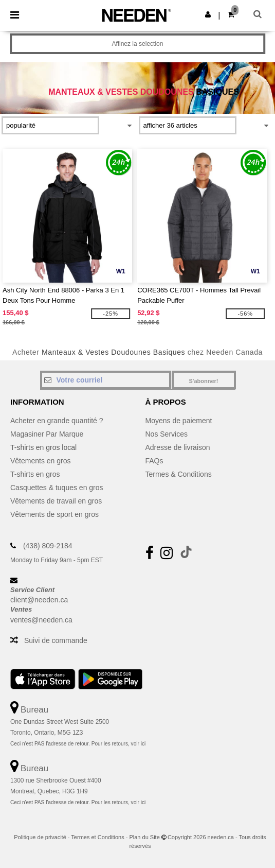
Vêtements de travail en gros (56, 501)
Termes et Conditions (97, 837)
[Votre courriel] (106, 380)
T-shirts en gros (35, 474)
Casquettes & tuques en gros (57, 488)
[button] (208, 14)
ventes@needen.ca (41, 620)
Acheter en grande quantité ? (57, 421)
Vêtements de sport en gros (54, 514)
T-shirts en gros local (43, 447)
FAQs (154, 461)
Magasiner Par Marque (47, 434)
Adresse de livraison (178, 447)
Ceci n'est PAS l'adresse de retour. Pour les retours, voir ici (78, 744)
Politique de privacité (40, 837)
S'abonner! (203, 381)
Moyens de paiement (179, 421)
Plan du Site (144, 837)
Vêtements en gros (41, 461)
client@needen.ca (39, 600)
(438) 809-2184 (48, 546)
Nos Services (167, 434)
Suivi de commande (56, 640)
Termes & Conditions (179, 474)
